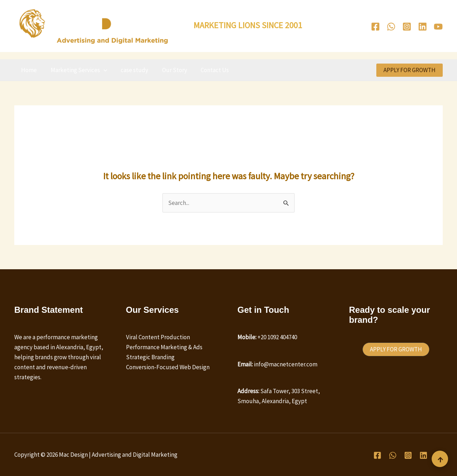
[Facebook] (375, 27)
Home (28, 70)
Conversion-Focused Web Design (168, 367)
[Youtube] (438, 27)
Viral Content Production (158, 337)
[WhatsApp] (391, 27)
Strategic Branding (150, 357)
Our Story (169, 70)
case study (130, 70)
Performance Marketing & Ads (164, 347)
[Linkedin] (423, 27)
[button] (101, 70)
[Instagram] (407, 27)
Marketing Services (76, 70)
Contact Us (208, 70)
